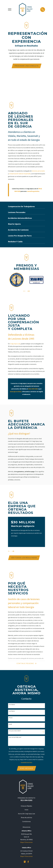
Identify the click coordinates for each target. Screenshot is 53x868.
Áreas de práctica (26, 818)
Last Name (12, 711)
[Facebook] (28, 862)
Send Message (27, 769)
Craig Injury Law (15, 344)
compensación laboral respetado (20, 174)
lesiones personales (38, 171)
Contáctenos (26, 822)
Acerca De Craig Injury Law (26, 814)
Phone (11, 718)
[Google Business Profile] (25, 862)
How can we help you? (15, 737)
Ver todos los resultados (24, 558)
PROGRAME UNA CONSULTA (26, 66)
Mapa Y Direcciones (26, 842)
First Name (12, 705)
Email (10, 724)
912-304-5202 (26, 800)
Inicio (26, 810)
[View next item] (28, 291)
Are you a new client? (15, 731)
